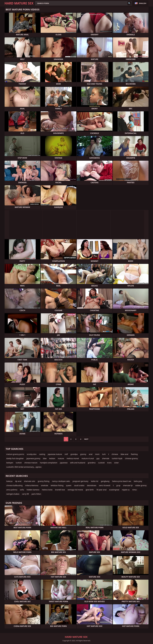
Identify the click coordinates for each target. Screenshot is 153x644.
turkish (19, 463)
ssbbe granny (141, 485)
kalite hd (94, 481)
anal (91, 454)
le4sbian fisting (57, 485)
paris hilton (36, 494)
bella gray (138, 481)
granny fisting (44, 481)
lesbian (52, 458)
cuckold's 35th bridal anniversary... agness (24, 467)
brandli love (60, 490)
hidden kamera (33, 490)
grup (118, 485)
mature (61, 458)
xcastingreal (114, 490)
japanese (64, 463)
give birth (90, 490)
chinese (115, 454)
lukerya (9, 481)
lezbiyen (10, 463)
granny (83, 454)
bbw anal (124, 454)
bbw (45, 458)
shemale (106, 458)
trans (109, 463)
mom (97, 454)
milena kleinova (32, 485)
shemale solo (30, 481)
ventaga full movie (75, 490)
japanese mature (55, 454)
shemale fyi (128, 485)
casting (42, 454)
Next (86, 439)
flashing (134, 454)
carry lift (25, 494)
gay (98, 458)
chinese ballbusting (14, 485)
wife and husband (78, 463)
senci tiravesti (105, 485)
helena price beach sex (122, 481)
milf (66, 454)
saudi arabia (79, 485)
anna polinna (12, 490)
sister (117, 463)
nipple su (126, 490)
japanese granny (33, 458)
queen (69, 485)
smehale (45, 485)
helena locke (47, 490)
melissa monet (73, 458)
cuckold (101, 463)
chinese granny (131, 458)
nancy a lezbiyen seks (61, 481)
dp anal (18, 481)
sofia (22, 490)
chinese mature (31, 463)
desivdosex (92, 485)
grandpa (74, 454)
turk (104, 454)
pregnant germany (80, 481)
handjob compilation (49, 463)
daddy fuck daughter (15, 458)
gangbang (105, 481)
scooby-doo (32, 454)
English (143, 3)
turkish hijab (117, 458)
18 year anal (101, 490)
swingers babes (13, 494)
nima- (135, 490)
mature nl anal (88, 458)
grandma (92, 463)
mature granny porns (15, 454)
